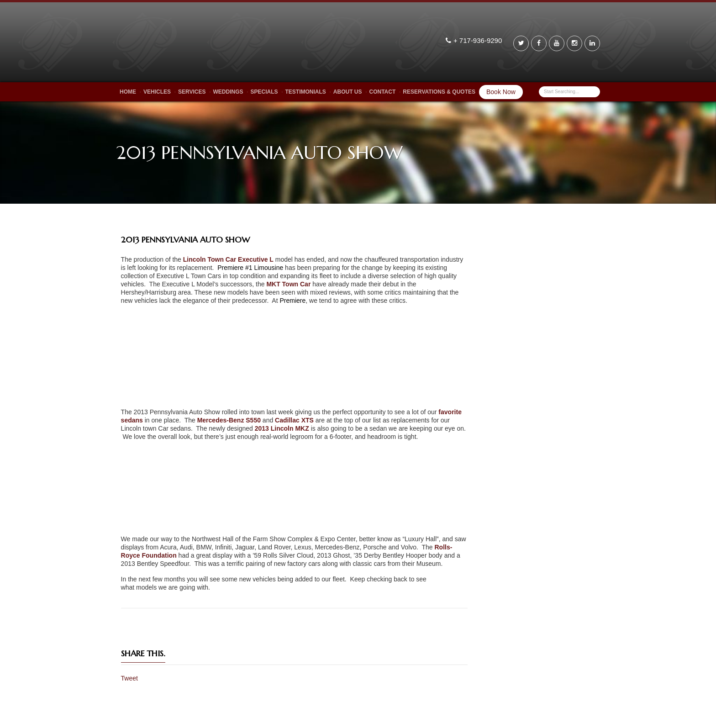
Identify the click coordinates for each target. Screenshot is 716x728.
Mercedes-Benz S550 (229, 420)
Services (192, 92)
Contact (383, 92)
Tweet (129, 678)
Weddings (228, 92)
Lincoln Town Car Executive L (228, 259)
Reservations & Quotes (439, 92)
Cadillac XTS (294, 420)
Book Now (501, 92)
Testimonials (306, 92)
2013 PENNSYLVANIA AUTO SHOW (185, 240)
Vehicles (157, 92)
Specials (264, 92)
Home (128, 92)
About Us (348, 92)
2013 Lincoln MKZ (282, 428)
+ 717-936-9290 (479, 40)
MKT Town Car (288, 284)
